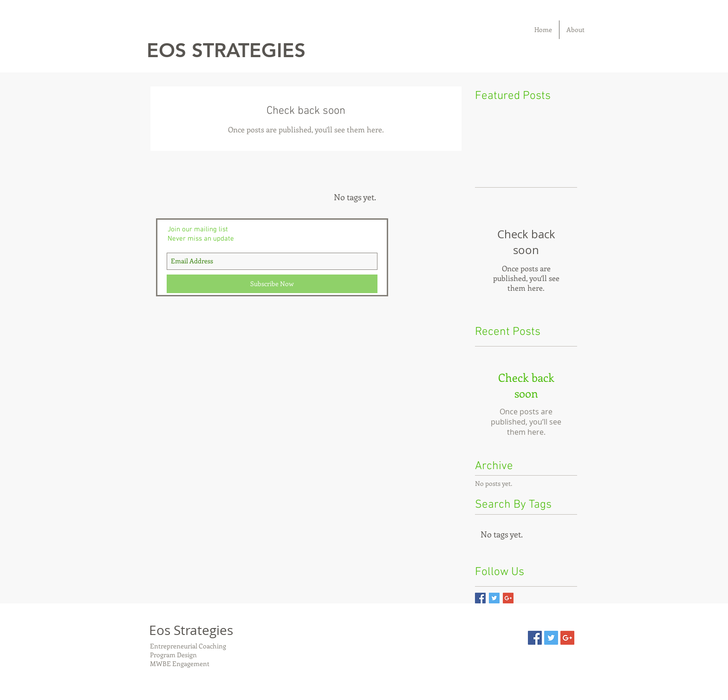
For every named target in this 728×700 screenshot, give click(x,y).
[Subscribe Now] (272, 284)
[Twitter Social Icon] (551, 638)
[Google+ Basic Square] (508, 598)
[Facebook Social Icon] (535, 638)
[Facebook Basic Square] (480, 598)
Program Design (173, 655)
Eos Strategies (191, 630)
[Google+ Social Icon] (567, 638)
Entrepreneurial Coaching (189, 646)
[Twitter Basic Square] (494, 598)
